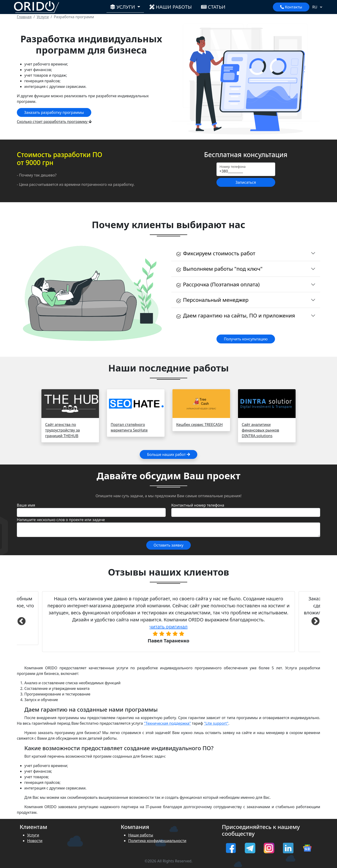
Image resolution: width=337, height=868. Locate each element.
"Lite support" (216, 723)
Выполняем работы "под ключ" (219, 269)
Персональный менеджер (212, 300)
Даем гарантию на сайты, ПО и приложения (235, 316)
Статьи (213, 7)
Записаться (246, 182)
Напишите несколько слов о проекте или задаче (61, 520)
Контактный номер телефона (198, 505)
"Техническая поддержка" (167, 723)
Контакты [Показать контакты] (291, 7)
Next (315, 622)
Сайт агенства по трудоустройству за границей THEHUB (62, 430)
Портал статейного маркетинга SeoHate (129, 427)
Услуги (33, 835)
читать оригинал (169, 627)
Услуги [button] (126, 7)
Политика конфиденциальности (157, 841)
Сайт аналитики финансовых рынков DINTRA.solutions (260, 430)
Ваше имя (26, 505)
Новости (35, 841)
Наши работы (171, 7)
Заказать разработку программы (54, 112)
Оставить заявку (168, 545)
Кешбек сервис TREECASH (200, 425)
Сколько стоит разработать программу (54, 122)
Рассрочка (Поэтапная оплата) (218, 285)
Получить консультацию (246, 339)
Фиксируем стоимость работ (216, 253)
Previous (22, 622)
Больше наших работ (168, 454)
